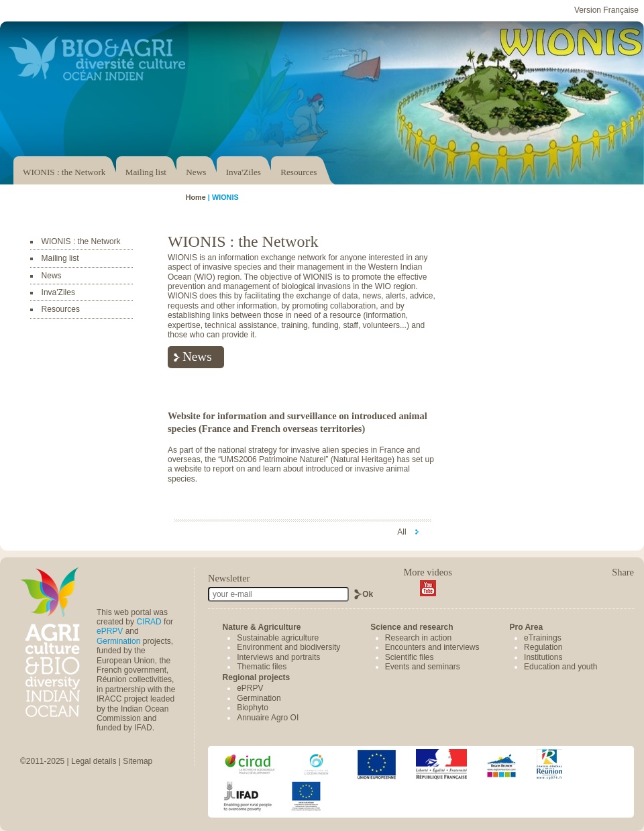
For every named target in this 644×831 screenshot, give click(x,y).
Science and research (412, 627)
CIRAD (149, 622)
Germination (118, 641)
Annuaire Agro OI (268, 718)
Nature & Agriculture (262, 627)
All (403, 532)
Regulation (543, 647)
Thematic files (262, 667)
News (196, 172)
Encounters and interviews (432, 647)
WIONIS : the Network (64, 172)
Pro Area (526, 627)
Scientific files (410, 657)
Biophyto (253, 708)
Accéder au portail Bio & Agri (97, 58)
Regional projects (257, 677)
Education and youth (560, 667)
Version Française (606, 10)
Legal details (94, 761)
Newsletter (229, 578)
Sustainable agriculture (278, 638)
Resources (299, 172)
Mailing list (146, 172)
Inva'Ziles (244, 172)
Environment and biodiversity (288, 647)
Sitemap (138, 761)
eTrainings (543, 638)
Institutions (543, 657)
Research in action (418, 638)
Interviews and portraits (278, 657)
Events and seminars (423, 667)
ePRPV (110, 631)
